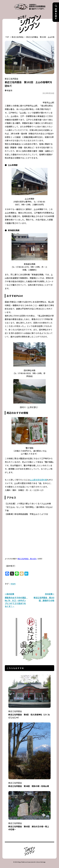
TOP (7, 37)
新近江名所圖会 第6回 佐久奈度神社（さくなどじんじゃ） (30, 713)
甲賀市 (13, 584)
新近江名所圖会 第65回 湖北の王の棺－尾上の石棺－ (30, 825)
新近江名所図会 (18, 37)
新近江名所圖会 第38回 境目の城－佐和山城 (30, 783)
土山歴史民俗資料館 (38, 480)
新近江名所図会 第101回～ (27, 559)
